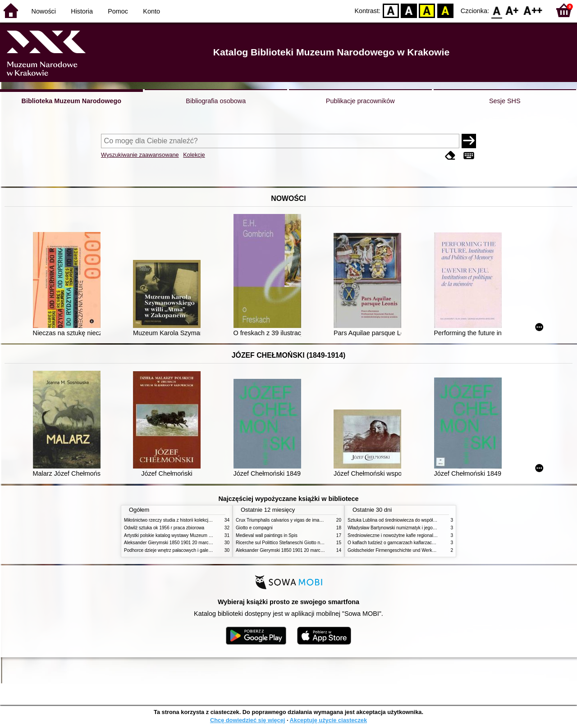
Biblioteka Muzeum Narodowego (71, 101)
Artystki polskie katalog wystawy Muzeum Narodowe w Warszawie (190, 535)
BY (445, 10)
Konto (151, 11)
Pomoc (118, 11)
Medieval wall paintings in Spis (267, 535)
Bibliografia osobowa (216, 101)
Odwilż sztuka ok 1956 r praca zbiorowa (164, 528)
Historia (82, 11)
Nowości (44, 11)
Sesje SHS (505, 101)
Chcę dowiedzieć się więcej (247, 720)
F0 (497, 10)
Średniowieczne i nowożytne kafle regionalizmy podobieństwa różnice (418, 535)
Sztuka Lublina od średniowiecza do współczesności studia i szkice (415, 520)
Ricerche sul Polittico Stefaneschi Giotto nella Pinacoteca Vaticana (303, 543)
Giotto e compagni (254, 528)
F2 (533, 10)
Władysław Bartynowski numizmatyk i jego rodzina (398, 528)
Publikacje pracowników (360, 101)
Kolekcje (194, 155)
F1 (512, 10)
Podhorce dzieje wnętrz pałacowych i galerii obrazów (177, 550)
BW (409, 10)
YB (427, 10)
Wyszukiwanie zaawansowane (140, 155)
